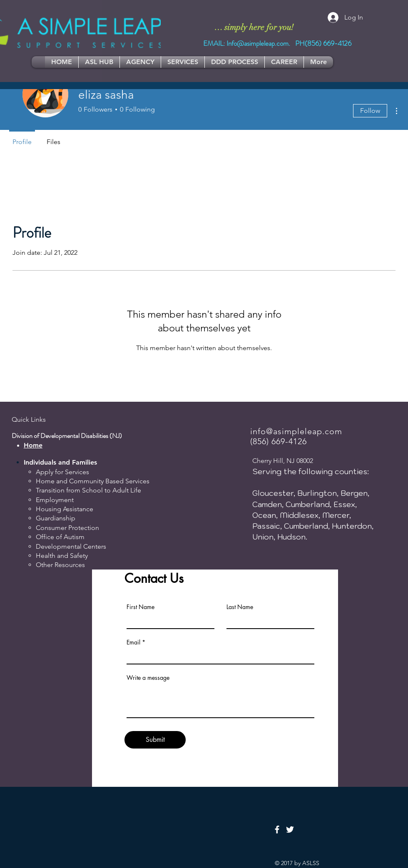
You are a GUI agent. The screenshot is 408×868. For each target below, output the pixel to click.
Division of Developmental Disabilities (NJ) (67, 436)
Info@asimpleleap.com (257, 43)
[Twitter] (290, 829)
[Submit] (155, 740)
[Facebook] (277, 829)
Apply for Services (62, 472)
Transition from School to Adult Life (88, 490)
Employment (55, 500)
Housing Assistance (65, 509)
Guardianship (56, 518)
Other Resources (60, 565)
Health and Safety (62, 556)
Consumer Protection (67, 528)
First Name (141, 607)
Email (133, 642)
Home (33, 445)
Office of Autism (60, 537)
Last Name (240, 607)
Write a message (148, 678)
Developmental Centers (71, 546)
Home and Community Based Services (93, 481)
